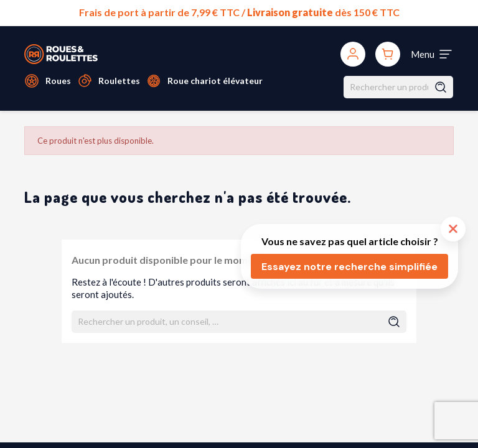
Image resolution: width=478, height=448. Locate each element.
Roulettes (119, 81)
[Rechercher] (398, 87)
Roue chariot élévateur (215, 81)
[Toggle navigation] (432, 54)
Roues (58, 81)
